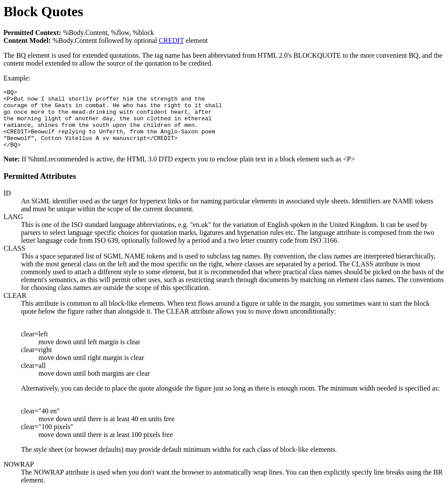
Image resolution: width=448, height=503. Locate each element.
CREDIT (171, 40)
